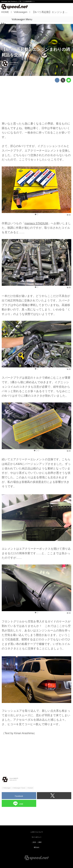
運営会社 (37, 847)
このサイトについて (37, 832)
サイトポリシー (37, 837)
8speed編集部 (14, 63)
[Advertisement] (36, 101)
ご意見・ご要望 (37, 842)
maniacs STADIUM (36, 223)
